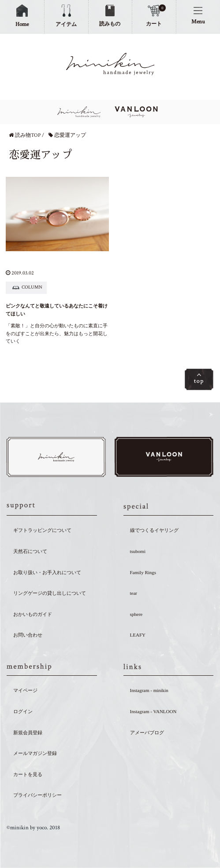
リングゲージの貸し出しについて (50, 593)
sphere (136, 614)
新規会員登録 (28, 732)
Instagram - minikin (149, 690)
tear (134, 593)
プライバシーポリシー (37, 795)
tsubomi (138, 551)
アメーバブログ (147, 732)
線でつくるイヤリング (154, 530)
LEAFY (138, 635)
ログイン (23, 711)
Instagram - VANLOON (153, 711)
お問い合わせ (28, 635)
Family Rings (143, 572)
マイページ (25, 690)
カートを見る (28, 774)
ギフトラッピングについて (42, 530)
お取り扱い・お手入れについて (47, 572)
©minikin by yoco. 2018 (33, 828)
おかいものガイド (33, 614)
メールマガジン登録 (35, 753)
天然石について (30, 551)
